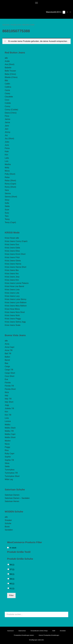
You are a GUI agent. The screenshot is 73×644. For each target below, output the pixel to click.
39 (12, 579)
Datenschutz (22, 631)
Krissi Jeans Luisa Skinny (16, 299)
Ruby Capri (10, 454)
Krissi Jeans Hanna (13, 264)
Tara (7, 216)
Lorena (8, 421)
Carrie (7, 90)
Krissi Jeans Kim (12, 280)
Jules (7, 142)
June (7, 145)
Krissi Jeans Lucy (12, 296)
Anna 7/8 (9, 350)
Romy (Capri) (10, 184)
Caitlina (8, 87)
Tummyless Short (12, 476)
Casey (7, 93)
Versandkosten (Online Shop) (39, 631)
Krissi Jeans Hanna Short (16, 267)
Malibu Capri (10, 434)
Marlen (8, 441)
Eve (6, 379)
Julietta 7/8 (9, 408)
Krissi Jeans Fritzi (12, 257)
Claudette (9, 97)
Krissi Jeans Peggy (13, 319)
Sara (7, 190)
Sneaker (8, 520)
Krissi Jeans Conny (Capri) (16, 241)
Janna (7, 122)
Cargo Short (10, 373)
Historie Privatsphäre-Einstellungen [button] (49, 635)
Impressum (10, 631)
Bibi (6, 80)
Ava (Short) (10, 64)
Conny (7, 106)
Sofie (7, 203)
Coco (7, 100)
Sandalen (9, 530)
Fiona (7, 148)
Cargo (7, 366)
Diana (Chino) (11, 113)
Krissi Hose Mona (12, 309)
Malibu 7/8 (9, 431)
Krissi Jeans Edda (12, 248)
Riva (7, 450)
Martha (8, 164)
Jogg (7, 405)
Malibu (8, 425)
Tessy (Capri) (10, 222)
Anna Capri (10, 347)
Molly (7, 168)
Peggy (7, 447)
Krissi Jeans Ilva (12, 274)
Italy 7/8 (8, 399)
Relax (7, 177)
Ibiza (7, 392)
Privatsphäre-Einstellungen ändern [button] (24, 635)
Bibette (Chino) (11, 77)
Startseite (6, 25)
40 (12, 584)
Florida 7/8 (9, 386)
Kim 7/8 (8, 415)
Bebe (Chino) (10, 74)
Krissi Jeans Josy (12, 277)
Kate (7, 151)
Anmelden (63, 631)
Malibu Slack (10, 428)
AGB (54, 631)
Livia (7, 418)
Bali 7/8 (8, 353)
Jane (7, 126)
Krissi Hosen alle (12, 238)
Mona (7, 171)
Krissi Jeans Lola (12, 293)
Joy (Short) (9, 139)
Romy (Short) (10, 187)
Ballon (7, 357)
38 (12, 574)
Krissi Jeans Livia (12, 290)
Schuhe (8, 523)
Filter (11, 595)
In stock (13, 548)
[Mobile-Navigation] (70, 12)
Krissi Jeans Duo (12, 244)
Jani (6, 129)
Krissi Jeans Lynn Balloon (16, 302)
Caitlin (7, 84)
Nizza (7, 444)
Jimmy (7, 132)
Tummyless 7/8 (11, 473)
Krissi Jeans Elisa (12, 251)
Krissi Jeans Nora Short (15, 312)
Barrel (7, 360)
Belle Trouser (10, 71)
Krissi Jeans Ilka (12, 270)
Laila (7, 158)
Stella (7, 206)
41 (12, 589)
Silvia (7, 463)
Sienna (8, 193)
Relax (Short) (10, 181)
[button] (67, 12)
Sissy (7, 200)
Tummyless (10, 470)
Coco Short (10, 376)
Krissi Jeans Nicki (12, 315)
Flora (7, 116)
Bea (6, 363)
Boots (7, 527)
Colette (8, 103)
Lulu (7, 161)
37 (12, 569)
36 (12, 565)
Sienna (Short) (11, 197)
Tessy (7, 219)
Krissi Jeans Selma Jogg (15, 322)
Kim (6, 155)
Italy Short (9, 402)
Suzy (7, 213)
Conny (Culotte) (11, 110)
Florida (8, 383)
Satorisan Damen (12, 495)
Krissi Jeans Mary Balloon (16, 306)
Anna (7, 344)
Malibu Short (10, 437)
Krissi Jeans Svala (13, 325)
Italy (6, 395)
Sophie (8, 457)
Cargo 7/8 (9, 370)
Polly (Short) (10, 174)
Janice (7, 119)
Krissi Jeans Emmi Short (15, 254)
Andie (7, 61)
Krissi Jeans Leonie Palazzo (17, 283)
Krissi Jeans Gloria (13, 261)
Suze (7, 210)
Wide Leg (9, 479)
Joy (6, 135)
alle (6, 58)
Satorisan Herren (12, 501)
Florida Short (10, 389)
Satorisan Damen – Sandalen (17, 498)
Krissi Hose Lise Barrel (14, 286)
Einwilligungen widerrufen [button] (37, 640)
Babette (8, 68)
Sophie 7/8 (9, 460)
